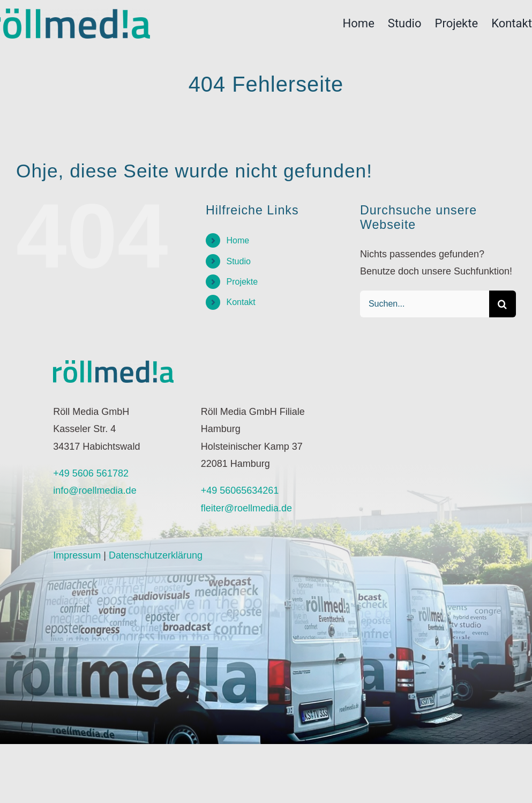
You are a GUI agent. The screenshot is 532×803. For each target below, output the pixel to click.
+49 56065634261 (240, 490)
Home (238, 240)
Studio (238, 261)
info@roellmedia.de (95, 490)
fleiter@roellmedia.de (246, 508)
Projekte (242, 282)
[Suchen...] (425, 304)
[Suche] (503, 304)
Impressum (77, 555)
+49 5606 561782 (91, 473)
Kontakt (241, 302)
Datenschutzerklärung (156, 555)
